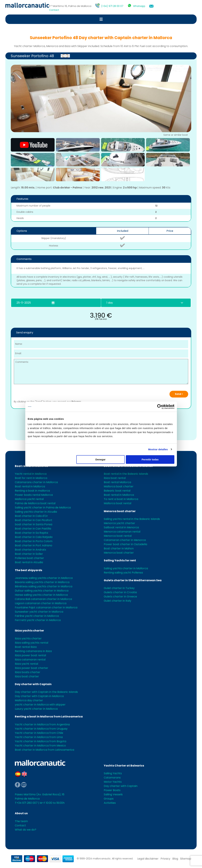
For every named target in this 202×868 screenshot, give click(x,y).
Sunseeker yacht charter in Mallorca (39, 612)
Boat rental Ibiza (26, 647)
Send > (179, 394)
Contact (54, 10)
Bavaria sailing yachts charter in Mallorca (42, 582)
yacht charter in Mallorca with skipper (40, 705)
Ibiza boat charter (27, 676)
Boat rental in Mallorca (30, 486)
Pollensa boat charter (29, 558)
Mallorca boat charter (119, 486)
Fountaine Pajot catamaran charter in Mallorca (46, 607)
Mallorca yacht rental (29, 499)
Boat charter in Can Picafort (34, 520)
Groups (109, 799)
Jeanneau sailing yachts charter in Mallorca (44, 578)
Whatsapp (139, 6)
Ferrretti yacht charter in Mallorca (38, 620)
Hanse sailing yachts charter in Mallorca (41, 595)
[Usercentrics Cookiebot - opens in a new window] (160, 407)
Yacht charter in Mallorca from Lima (39, 737)
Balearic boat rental (117, 491)
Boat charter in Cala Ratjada (34, 537)
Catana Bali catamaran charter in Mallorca (43, 599)
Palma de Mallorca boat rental (35, 503)
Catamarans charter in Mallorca (36, 482)
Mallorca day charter (29, 700)
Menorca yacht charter (119, 523)
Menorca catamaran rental (122, 532)
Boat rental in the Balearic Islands (126, 474)
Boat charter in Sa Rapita (31, 533)
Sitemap (186, 859)
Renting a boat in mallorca (32, 491)
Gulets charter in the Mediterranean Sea (133, 580)
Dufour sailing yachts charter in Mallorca (42, 591)
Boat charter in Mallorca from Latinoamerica (44, 750)
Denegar (100, 459)
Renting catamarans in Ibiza (33, 651)
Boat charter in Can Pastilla (33, 529)
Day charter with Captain (33, 684)
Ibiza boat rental (115, 478)
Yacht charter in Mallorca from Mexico (40, 746)
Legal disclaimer (148, 859)
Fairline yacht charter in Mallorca (37, 616)
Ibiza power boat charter (32, 668)
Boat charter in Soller (29, 554)
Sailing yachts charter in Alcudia (36, 512)
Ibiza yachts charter (29, 631)
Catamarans (112, 778)
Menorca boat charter (120, 511)
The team (21, 821)
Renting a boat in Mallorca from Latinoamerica (49, 717)
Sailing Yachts (113, 773)
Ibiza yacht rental (26, 664)
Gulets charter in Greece (120, 597)
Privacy (165, 859)
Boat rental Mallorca (117, 482)
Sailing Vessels (113, 794)
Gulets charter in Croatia (120, 592)
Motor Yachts (113, 782)
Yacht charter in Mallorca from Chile (39, 733)
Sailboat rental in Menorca (121, 527)
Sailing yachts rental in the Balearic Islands (132, 519)
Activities (110, 803)
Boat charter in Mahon (119, 548)
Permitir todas (150, 459)
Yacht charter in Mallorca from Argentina (42, 724)
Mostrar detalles (158, 449)
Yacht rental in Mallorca (31, 474)
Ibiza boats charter (28, 672)
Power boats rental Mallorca (34, 495)
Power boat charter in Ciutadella (125, 544)
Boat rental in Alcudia (29, 562)
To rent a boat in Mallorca (121, 499)
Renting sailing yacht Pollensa (123, 573)
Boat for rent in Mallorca (31, 478)
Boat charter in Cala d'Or (31, 516)
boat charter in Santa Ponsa (34, 524)
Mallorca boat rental (118, 503)
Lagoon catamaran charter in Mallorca (41, 603)
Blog (175, 859)
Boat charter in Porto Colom (34, 541)
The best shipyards (28, 570)
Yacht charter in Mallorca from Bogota (41, 741)
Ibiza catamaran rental (30, 660)
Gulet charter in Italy (118, 601)
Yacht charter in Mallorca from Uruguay (41, 729)
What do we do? (26, 830)
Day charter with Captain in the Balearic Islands (46, 692)
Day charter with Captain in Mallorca (39, 696)
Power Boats (112, 790)
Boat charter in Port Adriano (34, 545)
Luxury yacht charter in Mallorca (36, 709)
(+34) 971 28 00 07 (112, 6)
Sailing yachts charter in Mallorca (126, 568)
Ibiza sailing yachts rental (32, 643)
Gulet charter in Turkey (119, 588)
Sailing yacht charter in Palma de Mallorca (43, 507)
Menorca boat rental (118, 536)
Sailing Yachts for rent (120, 560)
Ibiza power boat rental (30, 655)
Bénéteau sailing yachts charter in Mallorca (44, 586)
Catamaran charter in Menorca (125, 540)
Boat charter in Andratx (30, 550)
